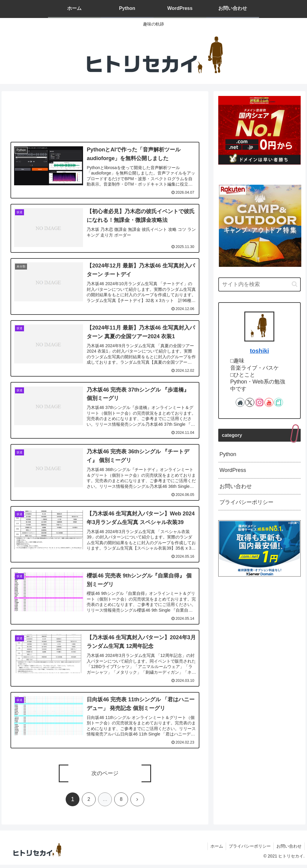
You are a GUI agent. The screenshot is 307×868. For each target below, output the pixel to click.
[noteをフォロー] (279, 402)
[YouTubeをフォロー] (269, 402)
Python (228, 454)
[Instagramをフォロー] (259, 402)
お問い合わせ (236, 486)
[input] (259, 284)
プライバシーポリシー (246, 502)
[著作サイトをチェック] (240, 402)
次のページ (105, 777)
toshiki (259, 351)
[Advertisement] (105, 117)
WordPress (233, 470)
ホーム (215, 849)
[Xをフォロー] (250, 402)
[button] (295, 284)
